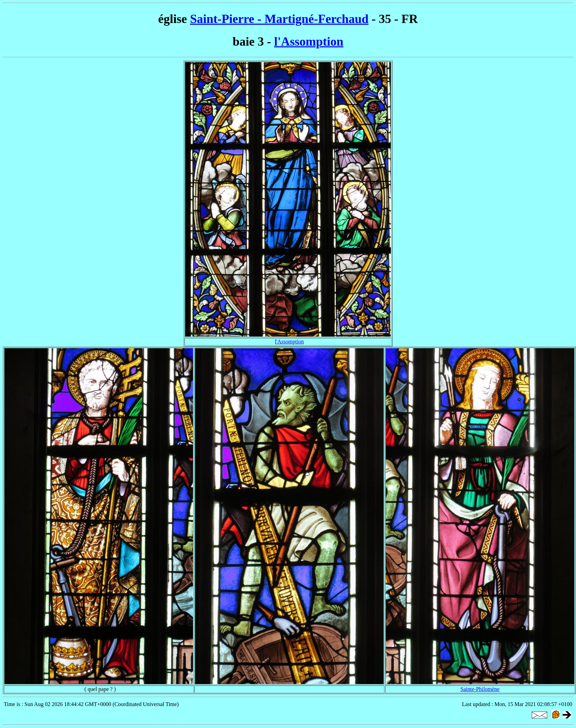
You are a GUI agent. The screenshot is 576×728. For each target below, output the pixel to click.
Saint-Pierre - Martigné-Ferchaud (279, 19)
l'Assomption (309, 42)
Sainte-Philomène (480, 689)
